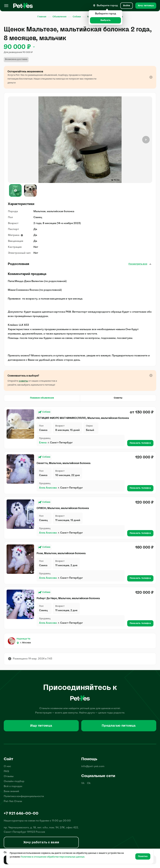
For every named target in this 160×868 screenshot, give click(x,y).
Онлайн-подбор (14, 781)
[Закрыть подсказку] (151, 77)
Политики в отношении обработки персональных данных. (53, 857)
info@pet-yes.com (93, 766)
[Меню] (6, 6)
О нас (7, 766)
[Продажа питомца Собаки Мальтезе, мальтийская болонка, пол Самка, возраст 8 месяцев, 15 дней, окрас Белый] (20, 424)
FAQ (6, 771)
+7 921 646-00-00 (21, 814)
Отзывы (9, 776)
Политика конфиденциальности (24, 796)
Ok (89, 783)
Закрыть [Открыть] (150, 264)
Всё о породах (13, 786)
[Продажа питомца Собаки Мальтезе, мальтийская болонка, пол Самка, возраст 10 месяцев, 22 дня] (20, 469)
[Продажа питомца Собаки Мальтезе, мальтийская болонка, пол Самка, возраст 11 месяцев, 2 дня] (20, 559)
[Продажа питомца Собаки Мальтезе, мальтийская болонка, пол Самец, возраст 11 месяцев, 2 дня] (20, 604)
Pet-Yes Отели (13, 801)
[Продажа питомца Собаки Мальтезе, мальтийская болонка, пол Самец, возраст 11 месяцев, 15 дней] (20, 514)
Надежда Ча (23, 639)
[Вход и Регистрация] (126, 6)
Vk (83, 783)
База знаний (11, 791)
